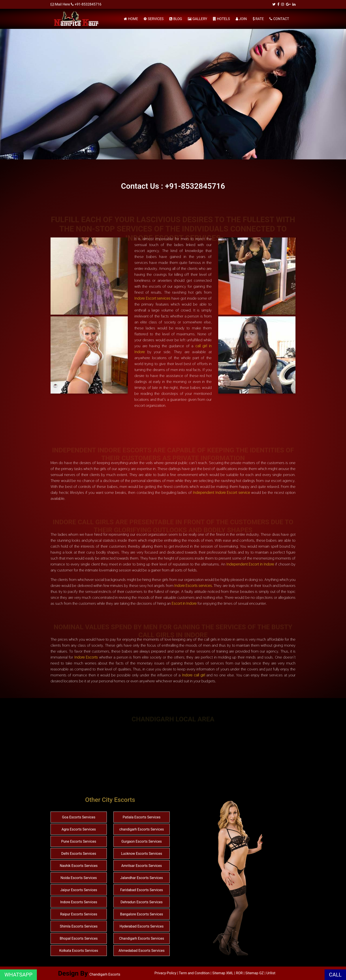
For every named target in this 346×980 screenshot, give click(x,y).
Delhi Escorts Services (79, 854)
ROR (239, 973)
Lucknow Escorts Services (142, 854)
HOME (131, 19)
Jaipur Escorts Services (79, 890)
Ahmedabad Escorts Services (142, 951)
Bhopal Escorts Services (79, 938)
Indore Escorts (86, 657)
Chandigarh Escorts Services (142, 938)
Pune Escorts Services (79, 841)
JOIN (241, 19)
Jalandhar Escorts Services (142, 878)
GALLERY (197, 19)
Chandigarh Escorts (105, 974)
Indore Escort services (152, 298)
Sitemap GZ (255, 973)
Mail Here (62, 4)
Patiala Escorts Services (142, 817)
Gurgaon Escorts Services (142, 841)
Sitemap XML (223, 973)
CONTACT (279, 19)
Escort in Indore (184, 603)
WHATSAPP (18, 975)
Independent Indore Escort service (221, 492)
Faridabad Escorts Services (142, 890)
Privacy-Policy (166, 973)
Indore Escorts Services (79, 902)
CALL (335, 975)
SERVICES (154, 19)
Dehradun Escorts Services (142, 902)
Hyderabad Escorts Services (142, 926)
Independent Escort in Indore (250, 564)
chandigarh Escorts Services (142, 829)
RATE (258, 19)
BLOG (176, 19)
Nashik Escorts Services (79, 866)
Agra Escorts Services (79, 829)
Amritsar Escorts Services (142, 866)
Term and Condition (195, 973)
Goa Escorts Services (79, 817)
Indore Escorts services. (194, 585)
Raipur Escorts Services (79, 914)
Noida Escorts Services (79, 878)
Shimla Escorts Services (79, 926)
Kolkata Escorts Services (79, 951)
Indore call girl (194, 675)
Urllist (271, 973)
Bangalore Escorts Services (141, 914)
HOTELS (221, 19)
